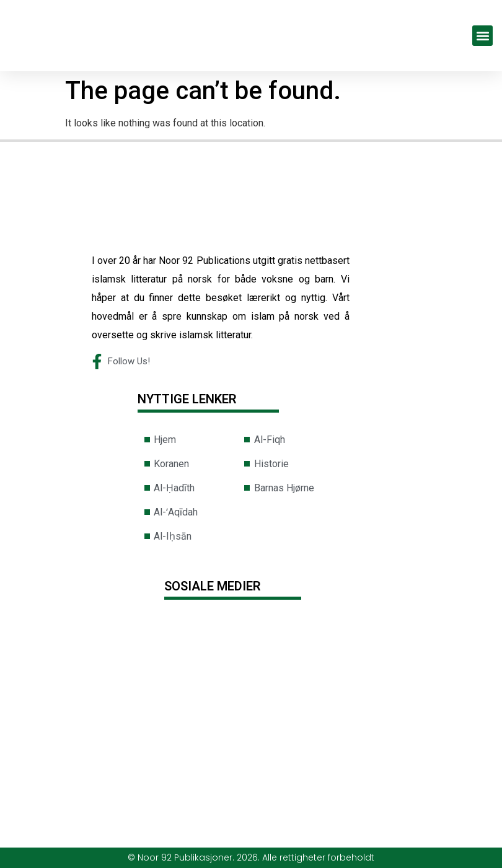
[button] (482, 36)
